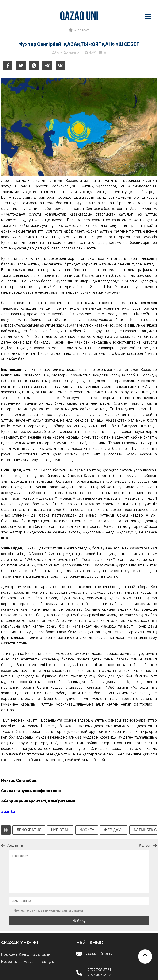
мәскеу (87, 830)
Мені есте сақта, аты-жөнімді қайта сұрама (48, 911)
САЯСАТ (83, 30)
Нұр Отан (60, 830)
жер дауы (114, 830)
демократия (29, 830)
